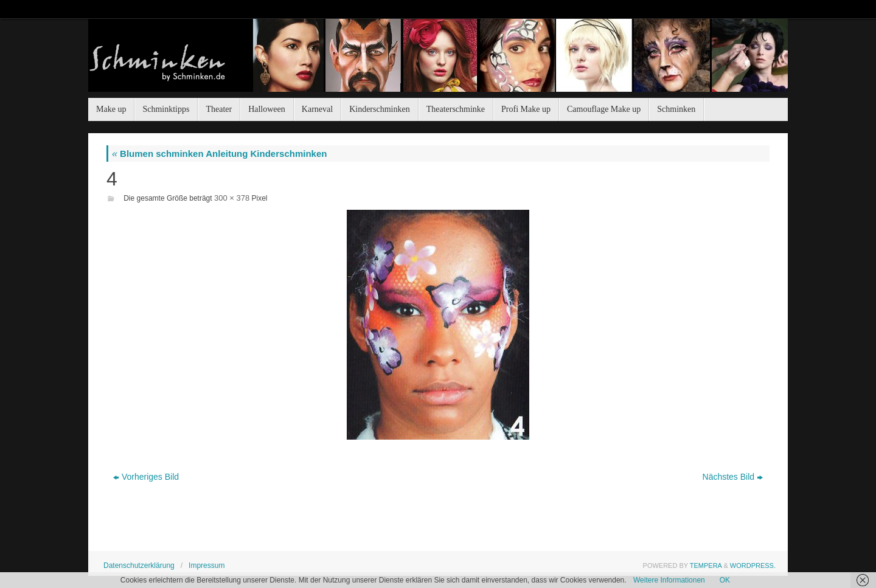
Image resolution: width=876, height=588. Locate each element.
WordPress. (753, 566)
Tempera (706, 566)
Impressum (207, 566)
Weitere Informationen (669, 580)
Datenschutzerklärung (139, 566)
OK (725, 580)
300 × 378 (232, 198)
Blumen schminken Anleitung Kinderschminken (219, 154)
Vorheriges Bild (146, 477)
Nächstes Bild (733, 477)
